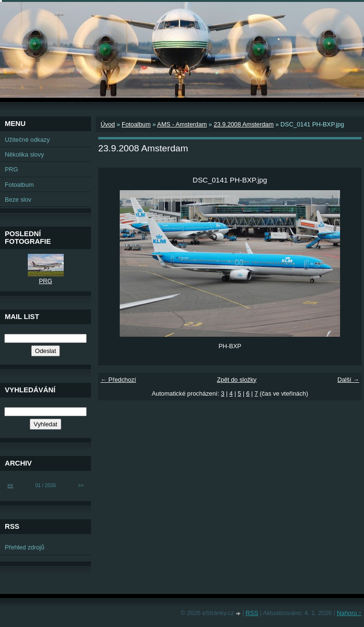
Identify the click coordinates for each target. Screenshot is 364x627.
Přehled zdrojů (25, 547)
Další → (348, 380)
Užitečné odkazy (27, 140)
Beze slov (18, 199)
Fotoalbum (136, 124)
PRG (11, 169)
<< (10, 485)
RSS (252, 613)
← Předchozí (118, 380)
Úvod (108, 124)
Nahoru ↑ (349, 613)
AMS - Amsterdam (182, 124)
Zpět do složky (237, 380)
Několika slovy (24, 154)
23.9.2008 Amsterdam (244, 124)
